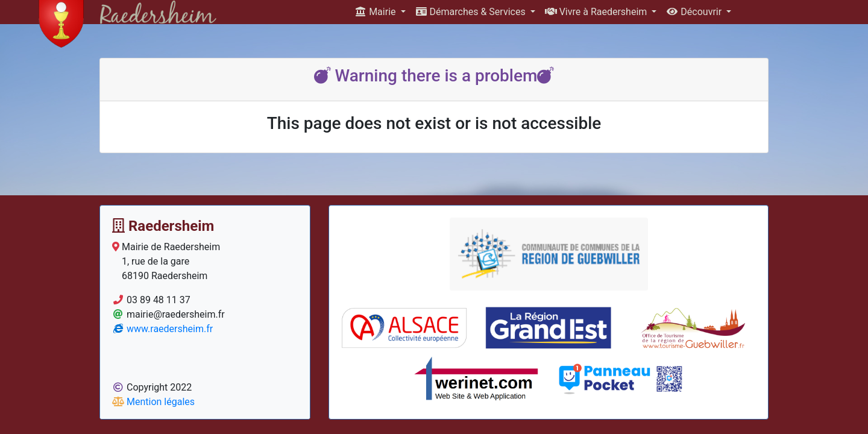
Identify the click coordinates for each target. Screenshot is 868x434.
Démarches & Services (472, 12)
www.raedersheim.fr (162, 329)
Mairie (376, 12)
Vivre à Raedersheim (597, 12)
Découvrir (695, 12)
